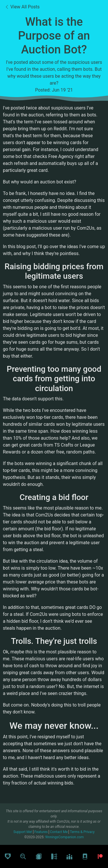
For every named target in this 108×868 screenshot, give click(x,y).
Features (41, 832)
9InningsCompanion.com (65, 837)
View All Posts (22, 7)
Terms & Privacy (82, 832)
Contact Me (59, 832)
